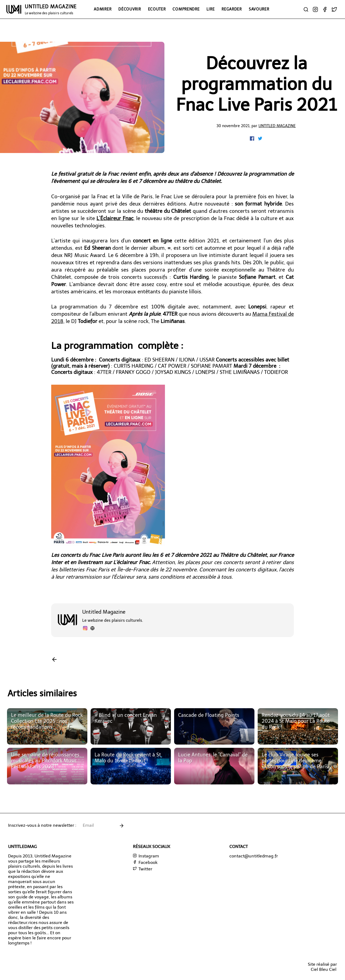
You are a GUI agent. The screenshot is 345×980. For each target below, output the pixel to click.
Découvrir (130, 9)
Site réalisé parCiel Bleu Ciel (322, 967)
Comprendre (186, 9)
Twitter (143, 869)
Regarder (232, 9)
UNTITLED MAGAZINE (51, 9)
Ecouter (157, 9)
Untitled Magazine (277, 126)
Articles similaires (42, 693)
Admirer (103, 9)
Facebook (145, 862)
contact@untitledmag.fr (254, 856)
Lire (211, 9)
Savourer (259, 9)
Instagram (146, 856)
